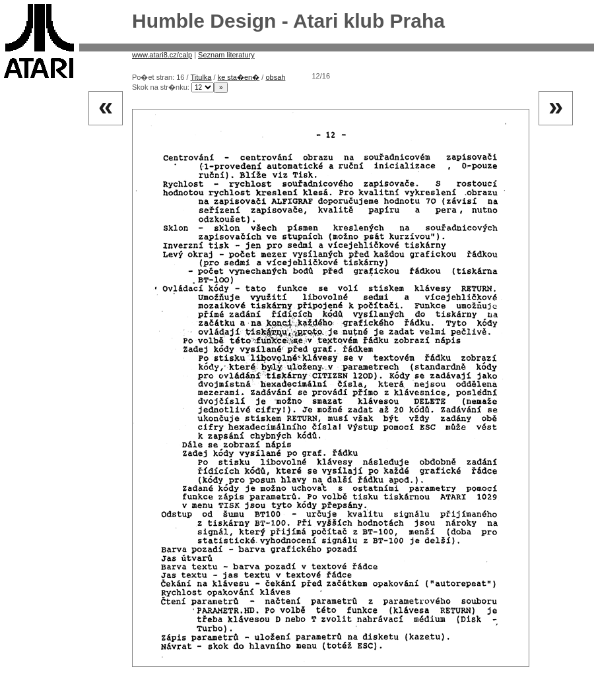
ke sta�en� (239, 77)
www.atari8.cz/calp (162, 55)
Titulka (201, 77)
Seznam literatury (226, 55)
